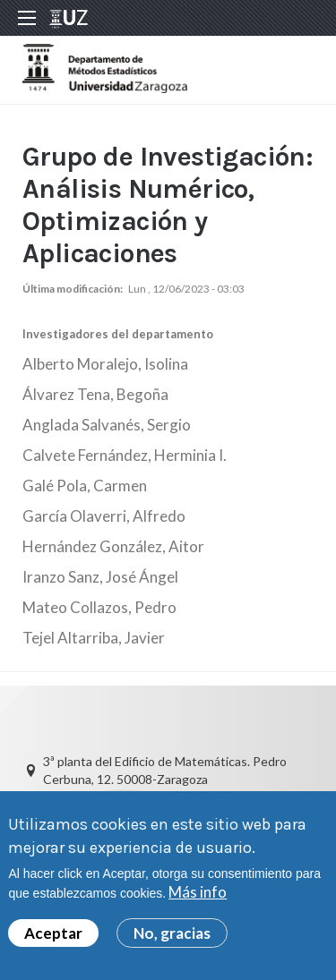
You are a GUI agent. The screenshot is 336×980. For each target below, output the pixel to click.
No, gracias (172, 937)
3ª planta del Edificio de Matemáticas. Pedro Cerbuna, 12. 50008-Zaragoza (165, 770)
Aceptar (53, 937)
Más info (198, 897)
